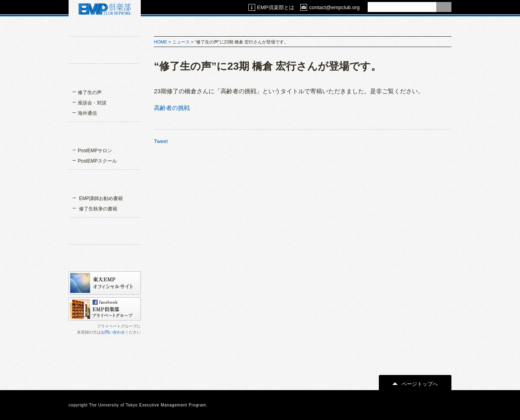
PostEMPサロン (95, 151)
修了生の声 (90, 92)
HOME (161, 42)
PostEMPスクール (97, 161)
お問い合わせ (113, 332)
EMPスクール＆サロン (104, 135)
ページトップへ (415, 384)
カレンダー (104, 257)
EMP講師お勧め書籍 (100, 198)
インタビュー (104, 77)
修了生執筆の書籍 (97, 209)
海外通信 (87, 113)
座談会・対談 (92, 103)
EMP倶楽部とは (271, 7)
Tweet (161, 141)
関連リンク (104, 230)
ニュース (181, 42)
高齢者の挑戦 (172, 108)
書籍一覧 (104, 183)
